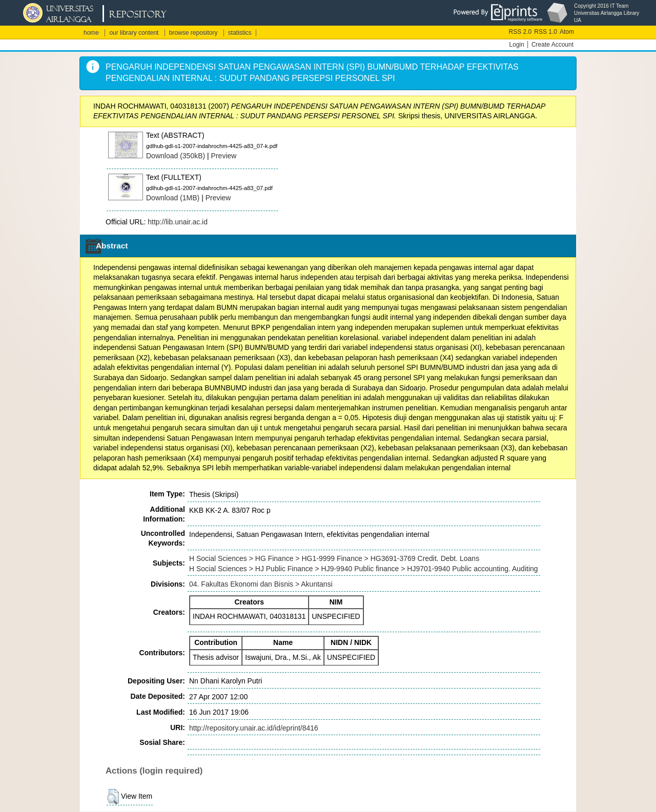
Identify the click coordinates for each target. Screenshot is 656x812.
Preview (224, 156)
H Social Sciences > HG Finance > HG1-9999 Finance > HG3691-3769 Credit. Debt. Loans (334, 558)
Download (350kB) (176, 156)
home (91, 33)
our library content (134, 33)
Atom (567, 32)
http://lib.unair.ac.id (178, 222)
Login (517, 45)
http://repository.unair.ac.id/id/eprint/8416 (254, 728)
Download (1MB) (173, 198)
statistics (240, 33)
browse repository (193, 33)
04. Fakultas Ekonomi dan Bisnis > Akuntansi (261, 584)
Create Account (552, 45)
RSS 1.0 (546, 32)
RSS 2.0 (520, 32)
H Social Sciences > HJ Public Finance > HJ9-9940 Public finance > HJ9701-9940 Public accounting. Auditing (364, 569)
